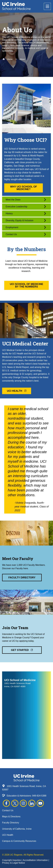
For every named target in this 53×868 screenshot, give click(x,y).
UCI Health (8, 835)
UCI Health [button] (17, 391)
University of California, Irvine (17, 829)
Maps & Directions (11, 817)
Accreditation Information (36, 860)
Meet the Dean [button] (26, 200)
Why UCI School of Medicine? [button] (24, 188)
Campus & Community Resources (19, 841)
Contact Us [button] (26, 234)
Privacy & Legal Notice (13, 863)
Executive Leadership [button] (26, 207)
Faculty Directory (11, 823)
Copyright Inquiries (12, 860)
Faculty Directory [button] (22, 578)
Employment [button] (26, 227)
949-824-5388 (39, 796)
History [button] (26, 213)
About (22, 59)
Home (8, 59)
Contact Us (8, 810)
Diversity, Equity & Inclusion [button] (26, 220)
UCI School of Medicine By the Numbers (27, 285)
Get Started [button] (22, 650)
